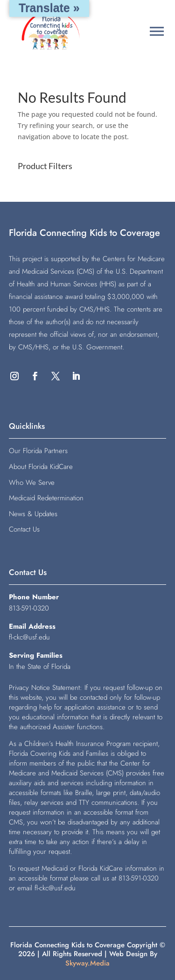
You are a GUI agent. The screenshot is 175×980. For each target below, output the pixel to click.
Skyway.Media (87, 963)
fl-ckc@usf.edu (29, 637)
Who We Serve (32, 483)
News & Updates (33, 514)
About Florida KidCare (41, 467)
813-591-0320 (29, 608)
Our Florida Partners (38, 451)
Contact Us (24, 529)
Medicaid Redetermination (46, 498)
